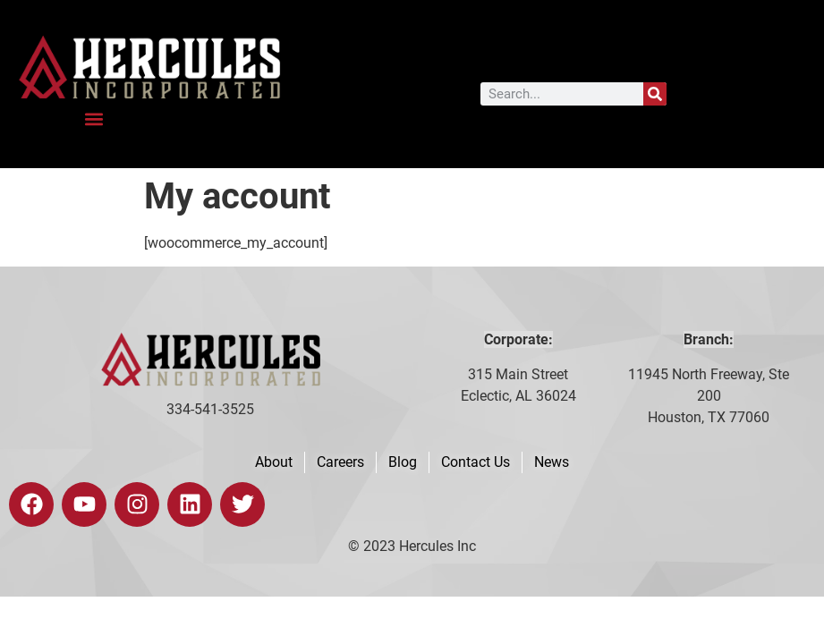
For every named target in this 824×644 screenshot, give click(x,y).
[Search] (655, 94)
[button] (94, 119)
